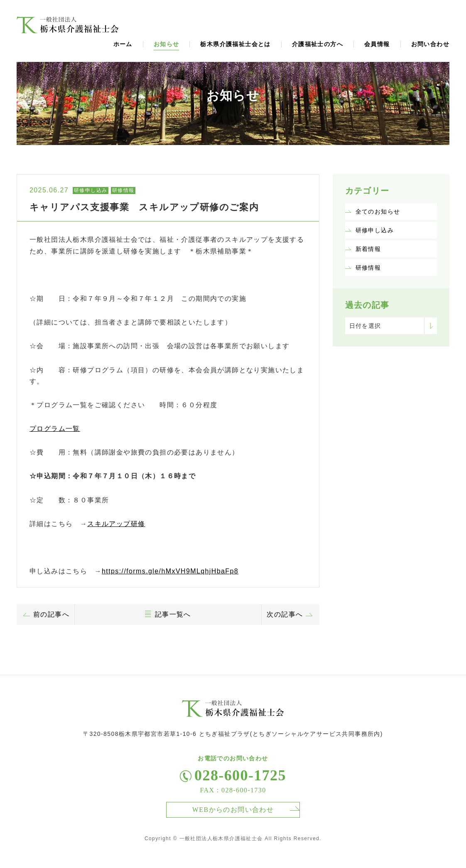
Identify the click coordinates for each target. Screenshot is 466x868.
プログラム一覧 (55, 429)
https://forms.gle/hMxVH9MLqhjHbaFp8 (170, 571)
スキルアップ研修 (116, 524)
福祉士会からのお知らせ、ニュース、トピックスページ (68, 25)
